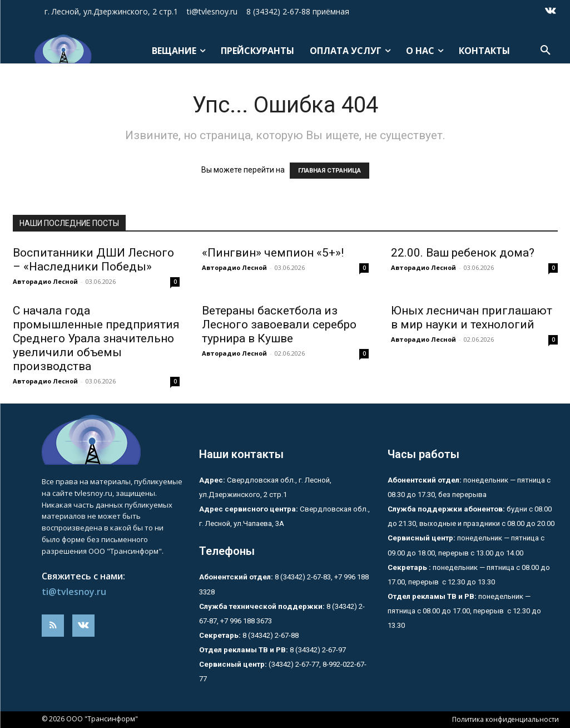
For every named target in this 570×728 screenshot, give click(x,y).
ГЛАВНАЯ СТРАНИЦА (329, 171)
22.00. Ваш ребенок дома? (463, 253)
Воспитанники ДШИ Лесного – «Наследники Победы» (93, 260)
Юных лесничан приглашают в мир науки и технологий (472, 318)
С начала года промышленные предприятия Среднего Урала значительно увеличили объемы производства (96, 338)
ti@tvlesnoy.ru (74, 592)
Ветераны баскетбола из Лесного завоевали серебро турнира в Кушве (279, 324)
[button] (546, 51)
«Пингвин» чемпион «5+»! (273, 253)
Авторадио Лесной (45, 281)
